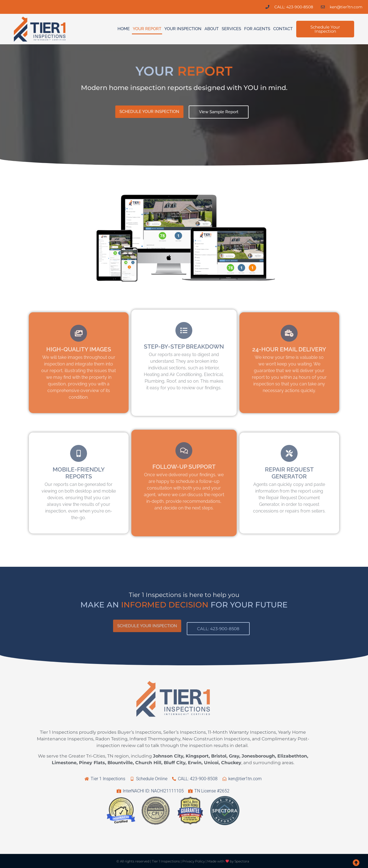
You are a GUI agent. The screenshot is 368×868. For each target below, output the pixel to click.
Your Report (147, 29)
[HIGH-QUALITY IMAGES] (79, 333)
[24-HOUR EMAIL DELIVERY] (289, 333)
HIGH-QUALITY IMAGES (79, 349)
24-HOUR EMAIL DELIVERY (289, 349)
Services (231, 29)
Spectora (242, 861)
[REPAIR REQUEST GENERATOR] (289, 453)
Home (124, 29)
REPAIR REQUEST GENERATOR (289, 473)
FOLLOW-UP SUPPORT (184, 467)
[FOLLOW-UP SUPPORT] (184, 451)
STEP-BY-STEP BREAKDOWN (184, 347)
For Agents (257, 29)
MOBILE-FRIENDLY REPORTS (79, 473)
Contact (283, 29)
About (212, 29)
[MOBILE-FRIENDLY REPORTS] (79, 453)
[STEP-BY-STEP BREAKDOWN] (184, 330)
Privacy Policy (194, 861)
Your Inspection (183, 29)
